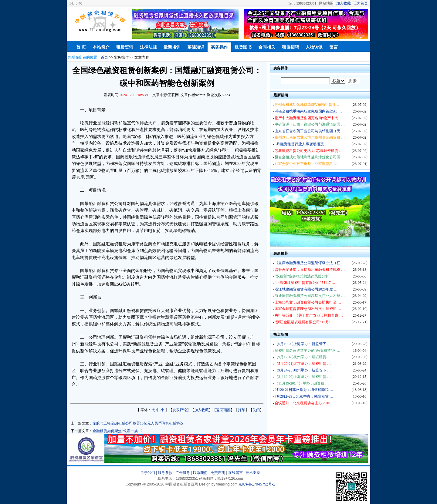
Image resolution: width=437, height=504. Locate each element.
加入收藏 (344, 3)
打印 (242, 410)
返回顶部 (223, 410)
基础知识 (196, 47)
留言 (334, 47)
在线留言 (235, 473)
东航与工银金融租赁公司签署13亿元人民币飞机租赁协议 (138, 423)
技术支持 (253, 473)
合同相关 (267, 47)
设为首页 (361, 3)
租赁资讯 (125, 47)
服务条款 (165, 473)
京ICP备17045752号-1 (257, 484)
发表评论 (180, 410)
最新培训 (172, 47)
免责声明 (218, 473)
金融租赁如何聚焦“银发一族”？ (118, 431)
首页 (104, 57)
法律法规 (148, 47)
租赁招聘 (290, 47)
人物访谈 (314, 47)
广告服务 (183, 473)
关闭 (256, 410)
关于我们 (148, 473)
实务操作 (219, 47)
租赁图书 (243, 47)
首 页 (81, 47)
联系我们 (200, 473)
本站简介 (101, 47)
